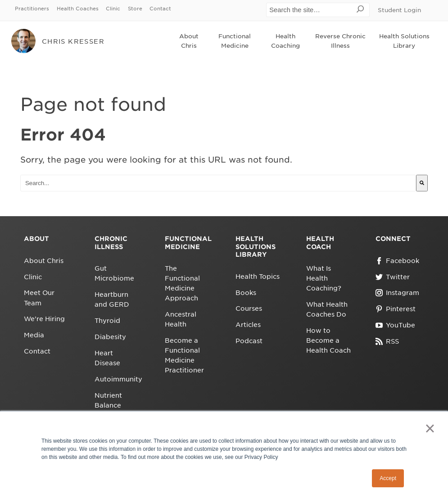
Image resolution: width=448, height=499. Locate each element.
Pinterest (396, 309)
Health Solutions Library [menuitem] (404, 41)
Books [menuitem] (246, 293)
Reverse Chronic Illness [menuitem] (340, 41)
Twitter (393, 277)
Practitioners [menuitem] (32, 9)
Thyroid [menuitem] (107, 321)
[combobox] (218, 183)
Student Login (399, 10)
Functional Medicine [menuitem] (235, 41)
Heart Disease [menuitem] (107, 358)
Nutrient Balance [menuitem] (108, 400)
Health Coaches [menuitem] (78, 9)
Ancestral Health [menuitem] (181, 319)
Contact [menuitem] (160, 9)
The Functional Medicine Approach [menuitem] (182, 283)
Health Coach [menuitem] (320, 243)
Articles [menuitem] (248, 325)
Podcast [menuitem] (249, 341)
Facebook (397, 261)
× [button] (430, 428)
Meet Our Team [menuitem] (39, 298)
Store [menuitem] (135, 9)
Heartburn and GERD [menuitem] (112, 299)
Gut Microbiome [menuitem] (114, 273)
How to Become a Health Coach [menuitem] (328, 340)
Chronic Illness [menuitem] (111, 243)
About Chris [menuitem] (189, 41)
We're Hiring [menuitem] (44, 319)
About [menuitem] (36, 239)
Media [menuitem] (34, 335)
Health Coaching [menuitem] (285, 41)
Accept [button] (388, 478)
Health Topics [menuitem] (258, 277)
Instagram (397, 293)
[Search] (422, 183)
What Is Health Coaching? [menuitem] (324, 278)
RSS (387, 341)
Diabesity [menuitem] (110, 337)
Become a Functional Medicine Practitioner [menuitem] (184, 355)
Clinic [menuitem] (113, 9)
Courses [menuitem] (249, 308)
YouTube (395, 325)
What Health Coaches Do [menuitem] (327, 309)
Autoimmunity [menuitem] (117, 379)
